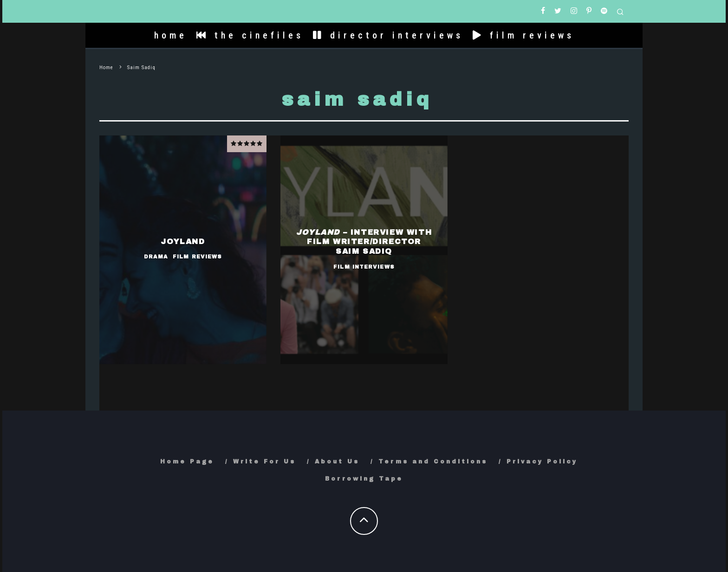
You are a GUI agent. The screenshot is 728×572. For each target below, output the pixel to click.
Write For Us (264, 462)
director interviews (388, 35)
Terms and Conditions (433, 462)
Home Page (187, 462)
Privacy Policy (542, 462)
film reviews (523, 35)
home (171, 35)
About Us (337, 462)
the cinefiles (250, 35)
